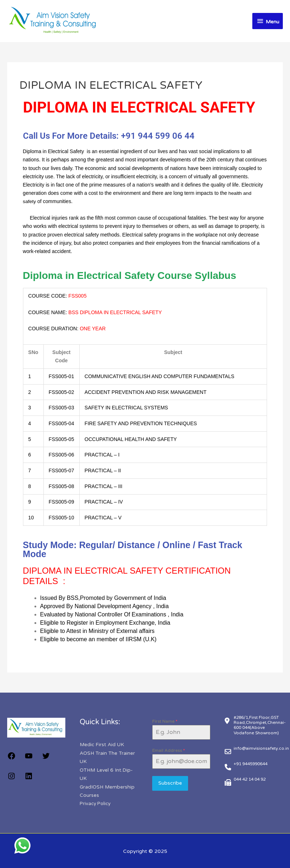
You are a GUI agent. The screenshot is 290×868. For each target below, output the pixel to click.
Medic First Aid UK (102, 744)
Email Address (169, 750)
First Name (165, 721)
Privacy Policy (95, 802)
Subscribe (170, 783)
